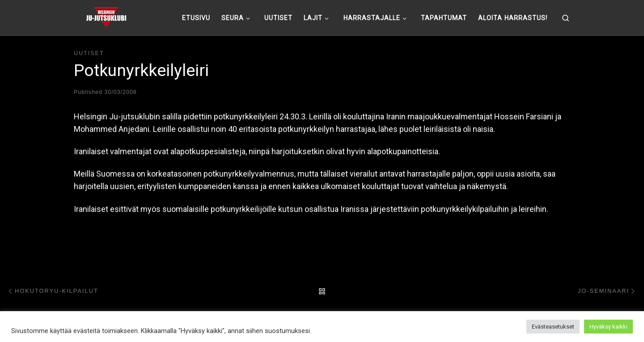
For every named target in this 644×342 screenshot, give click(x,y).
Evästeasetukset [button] (553, 327)
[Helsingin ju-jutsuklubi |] (106, 17)
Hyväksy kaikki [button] (608, 327)
